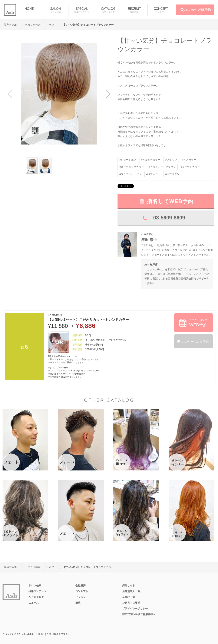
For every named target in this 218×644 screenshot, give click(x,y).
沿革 (78, 603)
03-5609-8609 (169, 218)
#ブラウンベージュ (130, 174)
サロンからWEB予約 (197, 10)
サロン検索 (35, 586)
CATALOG (108, 10)
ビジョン (80, 597)
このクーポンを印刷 (195, 342)
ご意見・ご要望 (131, 603)
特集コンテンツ (37, 591)
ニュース (34, 603)
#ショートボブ (128, 160)
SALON (55, 10)
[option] (59, 94)
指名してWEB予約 (170, 201)
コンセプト (82, 591)
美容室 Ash (10, 25)
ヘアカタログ (36, 597)
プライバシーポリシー (135, 609)
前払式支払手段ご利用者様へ (139, 614)
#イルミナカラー (151, 160)
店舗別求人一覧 (131, 591)
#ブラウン (171, 160)
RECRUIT (134, 10)
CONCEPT (161, 10)
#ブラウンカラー (190, 167)
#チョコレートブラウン (162, 167)
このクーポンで (198, 323)
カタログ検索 (33, 25)
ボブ (52, 25)
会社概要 (80, 586)
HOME (29, 10)
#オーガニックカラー (132, 167)
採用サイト (129, 586)
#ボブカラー (153, 174)
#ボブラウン (172, 174)
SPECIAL (82, 10)
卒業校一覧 (129, 597)
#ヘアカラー (189, 160)
